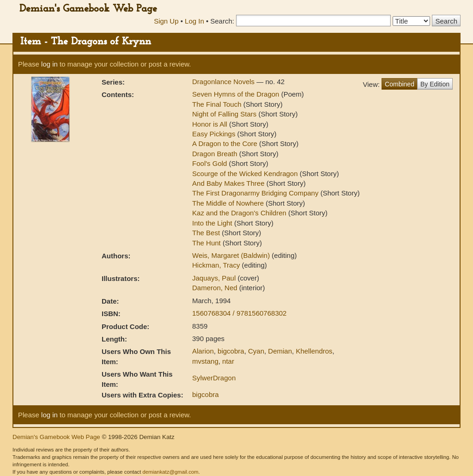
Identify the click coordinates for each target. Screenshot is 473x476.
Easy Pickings (214, 134)
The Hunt (206, 243)
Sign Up (166, 21)
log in (49, 64)
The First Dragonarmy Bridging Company (255, 193)
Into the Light (212, 223)
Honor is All (210, 124)
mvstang (205, 361)
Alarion (203, 351)
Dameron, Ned (216, 288)
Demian (280, 351)
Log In (194, 21)
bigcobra (231, 351)
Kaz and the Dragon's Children (239, 213)
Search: (222, 21)
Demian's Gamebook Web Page (88, 9)
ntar (228, 361)
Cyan (256, 351)
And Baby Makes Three (228, 183)
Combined (400, 84)
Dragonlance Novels (224, 82)
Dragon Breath (215, 154)
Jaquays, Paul (215, 278)
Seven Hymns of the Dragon (236, 94)
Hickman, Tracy (217, 265)
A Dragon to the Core (225, 143)
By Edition (435, 84)
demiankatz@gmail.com (170, 472)
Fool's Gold (209, 163)
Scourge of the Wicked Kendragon (245, 174)
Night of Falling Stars (224, 114)
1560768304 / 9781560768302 (239, 313)
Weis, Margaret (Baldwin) (232, 255)
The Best (206, 233)
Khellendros (314, 351)
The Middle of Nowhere (228, 203)
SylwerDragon (214, 378)
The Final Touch (217, 104)
